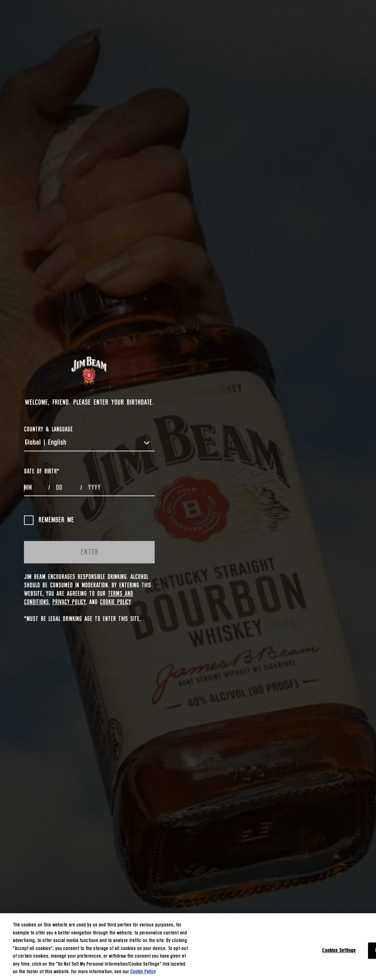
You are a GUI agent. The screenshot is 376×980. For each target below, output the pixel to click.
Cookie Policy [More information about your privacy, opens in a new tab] (143, 972)
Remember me (49, 520)
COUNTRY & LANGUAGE (48, 429)
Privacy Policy (69, 602)
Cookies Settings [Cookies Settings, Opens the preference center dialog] (339, 951)
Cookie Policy (115, 602)
